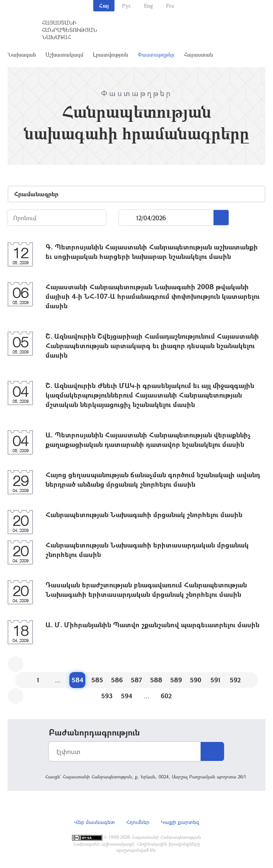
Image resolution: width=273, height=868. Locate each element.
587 (136, 680)
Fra (170, 6)
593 (107, 696)
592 (235, 680)
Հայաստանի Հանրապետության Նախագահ (69, 30)
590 (196, 680)
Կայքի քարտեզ (180, 822)
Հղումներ (138, 822)
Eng (148, 6)
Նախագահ (22, 54)
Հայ (104, 6)
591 (216, 680)
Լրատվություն (111, 54)
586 (117, 680)
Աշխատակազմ (64, 54)
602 (166, 696)
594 (127, 696)
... (128, 218)
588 (156, 680)
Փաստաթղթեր (156, 54)
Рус (126, 6)
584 (78, 680)
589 (176, 680)
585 (97, 680)
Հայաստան (198, 54)
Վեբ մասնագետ (94, 822)
